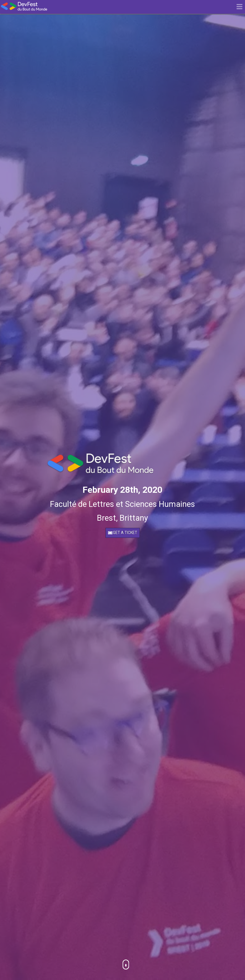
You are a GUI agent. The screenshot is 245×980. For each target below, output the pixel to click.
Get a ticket (123, 533)
